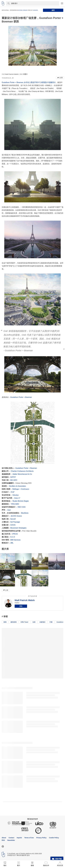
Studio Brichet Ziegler (21, 501)
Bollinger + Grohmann (21, 489)
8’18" (13, 492)
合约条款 (21, 10)
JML (12, 543)
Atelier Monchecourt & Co (22, 474)
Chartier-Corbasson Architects (22, 471)
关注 (21, 606)
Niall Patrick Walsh (25, 600)
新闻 (5, 622)
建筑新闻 (14, 622)
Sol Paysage (15, 522)
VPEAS (15, 534)
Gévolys (16, 495)
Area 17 (17, 498)
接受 (53, 10)
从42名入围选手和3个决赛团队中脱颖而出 (40, 82)
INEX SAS (21, 507)
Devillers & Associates (17, 486)
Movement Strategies (18, 528)
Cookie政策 (35, 10)
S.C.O (13, 537)
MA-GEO (14, 480)
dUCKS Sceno (16, 516)
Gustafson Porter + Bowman (13, 82)
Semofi (13, 519)
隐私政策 (25, 10)
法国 (34, 622)
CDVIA (13, 525)
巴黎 (51, 622)
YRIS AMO (15, 504)
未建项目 (42, 622)
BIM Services (16, 540)
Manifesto (25, 513)
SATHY (13, 477)
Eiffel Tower (24, 622)
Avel (9, 510)
